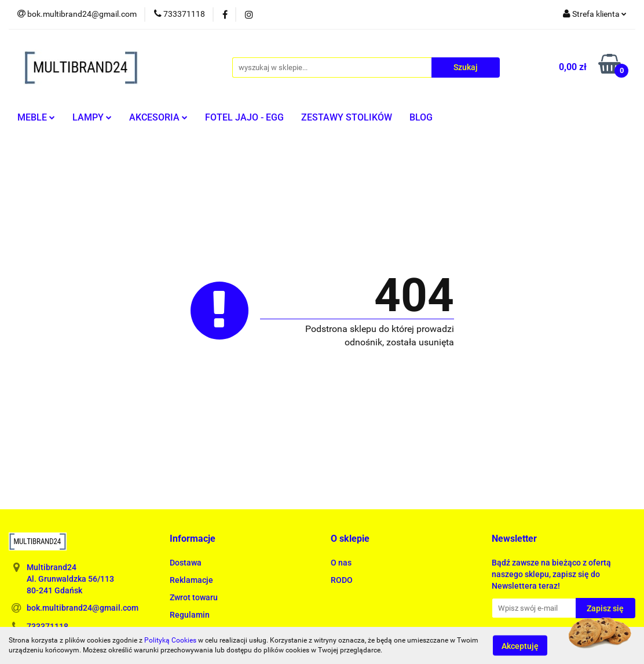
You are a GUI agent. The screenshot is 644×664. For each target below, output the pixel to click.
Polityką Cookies (170, 640)
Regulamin (190, 615)
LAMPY (92, 117)
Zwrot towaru (194, 597)
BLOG (421, 117)
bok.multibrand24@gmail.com (83, 608)
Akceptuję (520, 645)
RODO (342, 580)
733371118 (47, 626)
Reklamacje (191, 580)
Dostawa (186, 563)
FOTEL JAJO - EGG (244, 117)
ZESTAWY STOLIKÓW (347, 117)
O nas (341, 563)
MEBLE (36, 117)
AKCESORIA (158, 117)
